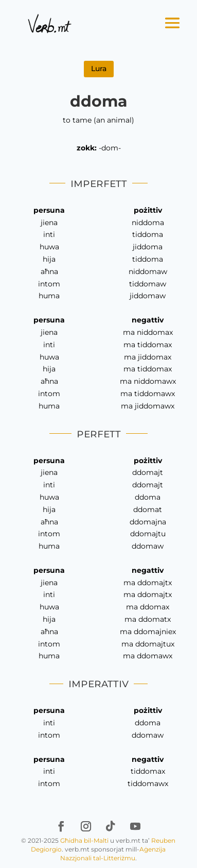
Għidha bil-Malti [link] (84, 840)
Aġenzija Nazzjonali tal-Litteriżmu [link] (113, 854)
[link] (50, 23)
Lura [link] (99, 69)
